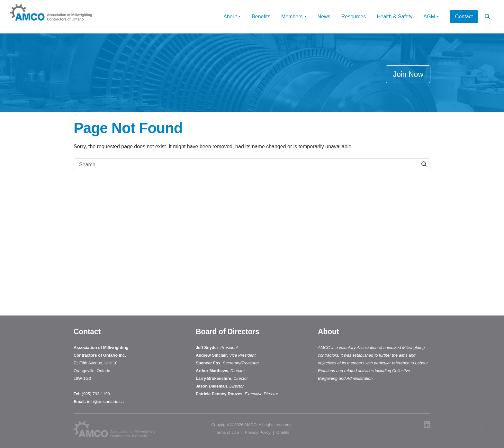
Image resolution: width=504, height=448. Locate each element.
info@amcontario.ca (106, 402)
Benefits (261, 17)
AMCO (250, 425)
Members (292, 17)
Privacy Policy (258, 432)
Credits (283, 432)
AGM (429, 17)
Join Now (408, 74)
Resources (354, 17)
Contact (464, 17)
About (230, 17)
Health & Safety (395, 17)
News (324, 17)
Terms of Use (227, 432)
